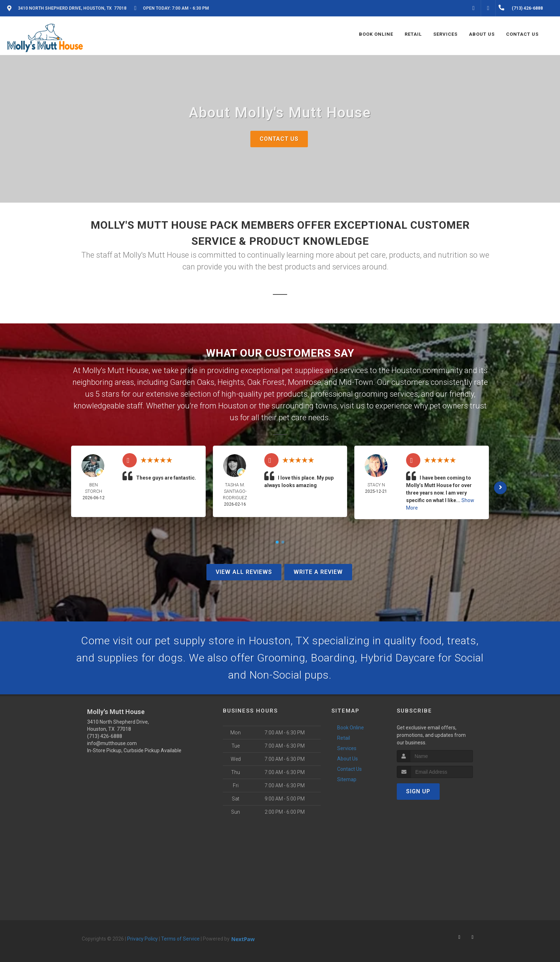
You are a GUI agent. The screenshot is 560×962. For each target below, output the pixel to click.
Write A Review (318, 572)
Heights (231, 382)
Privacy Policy (142, 939)
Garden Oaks (192, 382)
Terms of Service (180, 939)
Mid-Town (356, 382)
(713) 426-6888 (105, 736)
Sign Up (418, 791)
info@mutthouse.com (112, 743)
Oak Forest (266, 382)
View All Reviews (244, 572)
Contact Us (279, 139)
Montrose (304, 382)
